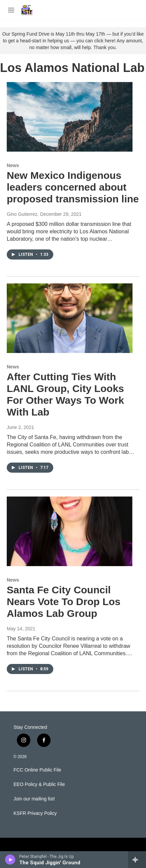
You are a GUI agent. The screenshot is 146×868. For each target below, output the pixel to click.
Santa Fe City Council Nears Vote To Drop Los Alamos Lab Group (64, 602)
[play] (10, 860)
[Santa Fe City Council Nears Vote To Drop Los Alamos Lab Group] (70, 531)
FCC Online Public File (37, 770)
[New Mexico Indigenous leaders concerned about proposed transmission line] (70, 117)
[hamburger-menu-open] (11, 10)
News (13, 165)
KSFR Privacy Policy (35, 813)
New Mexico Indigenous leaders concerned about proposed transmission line (73, 187)
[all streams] (137, 860)
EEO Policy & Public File (39, 784)
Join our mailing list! (34, 799)
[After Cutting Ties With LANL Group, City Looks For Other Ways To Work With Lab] (70, 318)
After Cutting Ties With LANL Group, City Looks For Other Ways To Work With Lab (65, 394)
